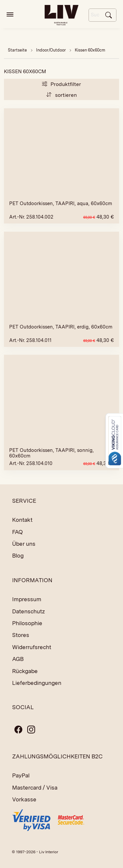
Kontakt (22, 520)
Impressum (27, 599)
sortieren (61, 95)
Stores (21, 635)
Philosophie (27, 623)
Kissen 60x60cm (90, 50)
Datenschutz (29, 611)
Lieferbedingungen (37, 683)
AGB (18, 659)
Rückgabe (25, 671)
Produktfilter (61, 84)
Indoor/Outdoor (51, 50)
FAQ (18, 532)
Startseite (17, 50)
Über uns (24, 544)
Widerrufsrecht (32, 647)
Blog (18, 556)
